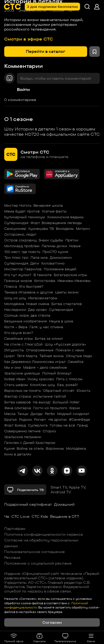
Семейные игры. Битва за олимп (34, 338)
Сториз (49, 431)
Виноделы (65, 229)
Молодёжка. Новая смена (27, 304)
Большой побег (66, 402)
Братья (11, 419)
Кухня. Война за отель (24, 448)
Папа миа (39, 257)
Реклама (12, 557)
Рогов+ (40, 419)
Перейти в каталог (46, 51)
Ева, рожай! (68, 385)
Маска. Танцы (16, 414)
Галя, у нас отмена (46, 327)
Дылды (37, 414)
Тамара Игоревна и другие (29, 292)
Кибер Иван (15, 379)
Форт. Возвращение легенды (56, 223)
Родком (25, 419)
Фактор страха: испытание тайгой (35, 396)
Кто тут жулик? (18, 275)
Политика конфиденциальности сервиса (43, 534)
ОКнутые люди (79, 356)
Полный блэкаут (57, 373)
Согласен (52, 622)
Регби (50, 414)
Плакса (11, 286)
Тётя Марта (27, 356)
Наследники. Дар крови (26, 310)
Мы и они (13, 367)
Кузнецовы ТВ (41, 229)
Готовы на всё (62, 425)
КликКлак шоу (43, 385)
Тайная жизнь (52, 356)
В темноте (43, 275)
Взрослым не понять (23, 391)
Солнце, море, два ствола (27, 315)
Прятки (72, 240)
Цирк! (9, 356)
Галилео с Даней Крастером (30, 443)
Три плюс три (16, 257)
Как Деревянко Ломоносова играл (35, 362)
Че (7, 516)
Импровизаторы (43, 298)
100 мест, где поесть (22, 252)
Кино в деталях (18, 454)
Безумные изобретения (26, 321)
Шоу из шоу (15, 298)
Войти (23, 90)
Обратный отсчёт (59, 391)
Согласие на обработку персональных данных (41, 543)
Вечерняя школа (48, 205)
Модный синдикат (73, 414)
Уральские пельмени (23, 437)
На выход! (42, 402)
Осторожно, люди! (20, 234)
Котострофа (45, 281)
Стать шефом (16, 385)
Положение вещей (60, 269)
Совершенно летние (22, 431)
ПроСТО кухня (55, 252)
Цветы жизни (67, 292)
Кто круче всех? (19, 333)
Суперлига (38, 425)
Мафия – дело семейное (45, 367)
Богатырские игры (70, 275)
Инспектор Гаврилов (23, 269)
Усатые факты (54, 211)
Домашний (64, 504)
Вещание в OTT (65, 516)
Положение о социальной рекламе (38, 563)
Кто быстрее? (31, 286)
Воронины (55, 448)
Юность (83, 391)
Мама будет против (22, 211)
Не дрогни (58, 419)
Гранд (82, 425)
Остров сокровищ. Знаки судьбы (34, 240)
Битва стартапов (67, 304)
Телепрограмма (65, 638)
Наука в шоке (61, 321)
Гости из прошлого (50, 408)
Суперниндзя (16, 223)
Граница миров (18, 281)
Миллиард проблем (22, 246)
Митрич (83, 229)
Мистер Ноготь (18, 205)
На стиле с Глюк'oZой (23, 344)
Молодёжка (76, 448)
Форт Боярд (15, 425)
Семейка (76, 362)
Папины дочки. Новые (61, 246)
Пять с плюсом (69, 379)
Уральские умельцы (22, 373)
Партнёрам (15, 529)
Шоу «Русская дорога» (65, 344)
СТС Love (20, 516)
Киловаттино (53, 263)
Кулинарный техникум (25, 217)
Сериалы (39, 638)
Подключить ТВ (25, 490)
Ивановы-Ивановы (74, 281)
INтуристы (14, 350)
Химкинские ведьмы (65, 217)
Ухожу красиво (41, 379)
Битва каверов (18, 402)
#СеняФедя (80, 419)
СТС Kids (40, 516)
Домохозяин (61, 257)
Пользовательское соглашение (34, 552)
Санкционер (15, 229)
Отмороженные (40, 350)
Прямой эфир (14, 638)
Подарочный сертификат (28, 504)
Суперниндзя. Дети (22, 263)
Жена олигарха (18, 408)
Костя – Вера (16, 327)
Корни (75, 408)
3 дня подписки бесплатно (52, 7)
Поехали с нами (70, 350)
